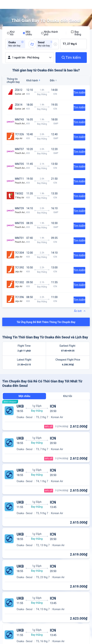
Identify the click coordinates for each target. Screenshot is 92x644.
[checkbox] (78, 33)
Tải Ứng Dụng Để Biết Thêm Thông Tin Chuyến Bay (46, 322)
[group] (18, 44)
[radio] (12, 33)
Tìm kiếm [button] (79, 93)
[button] (22, 42)
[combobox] (27, 44)
